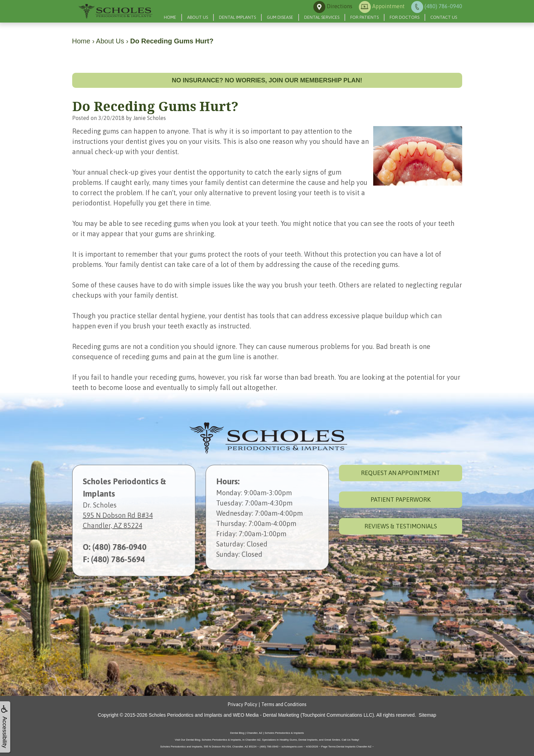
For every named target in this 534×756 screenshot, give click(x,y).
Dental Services (322, 17)
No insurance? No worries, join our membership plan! (267, 80)
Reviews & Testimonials (401, 526)
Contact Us (444, 17)
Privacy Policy (242, 704)
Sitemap (427, 715)
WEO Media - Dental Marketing (266, 715)
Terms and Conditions (284, 704)
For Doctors (405, 17)
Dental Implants (237, 17)
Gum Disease (280, 17)
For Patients (364, 17)
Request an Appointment (400, 473)
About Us (198, 17)
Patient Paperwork (401, 499)
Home (170, 17)
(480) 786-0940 (119, 547)
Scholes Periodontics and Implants (186, 715)
